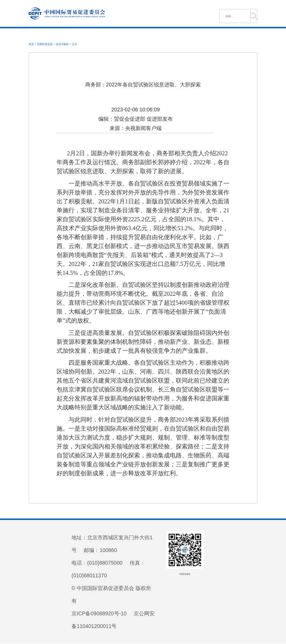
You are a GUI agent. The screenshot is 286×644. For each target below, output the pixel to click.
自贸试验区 (62, 44)
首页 (31, 44)
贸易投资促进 (45, 44)
